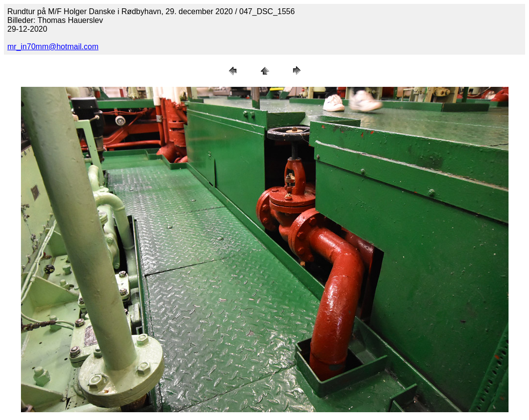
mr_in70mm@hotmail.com (53, 47)
